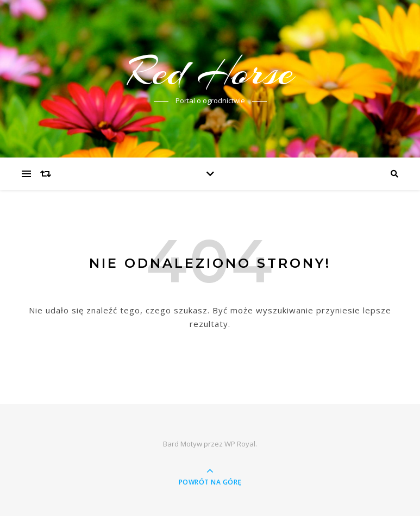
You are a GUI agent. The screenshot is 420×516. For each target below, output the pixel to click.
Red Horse (210, 72)
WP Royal (240, 444)
